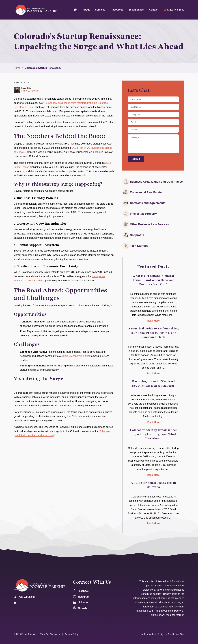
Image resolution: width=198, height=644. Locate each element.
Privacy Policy (72, 634)
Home (75, 9)
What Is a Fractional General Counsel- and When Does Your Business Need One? (153, 280)
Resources (117, 10)
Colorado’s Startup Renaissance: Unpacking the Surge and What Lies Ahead (153, 434)
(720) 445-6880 (176, 10)
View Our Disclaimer (50, 634)
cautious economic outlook (76, 356)
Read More (153, 321)
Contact (154, 10)
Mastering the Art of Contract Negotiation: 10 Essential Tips (153, 383)
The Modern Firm (176, 634)
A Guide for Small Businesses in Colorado (153, 485)
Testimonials (136, 10)
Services (100, 10)
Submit (136, 159)
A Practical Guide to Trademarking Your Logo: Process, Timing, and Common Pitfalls (153, 333)
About (86, 10)
